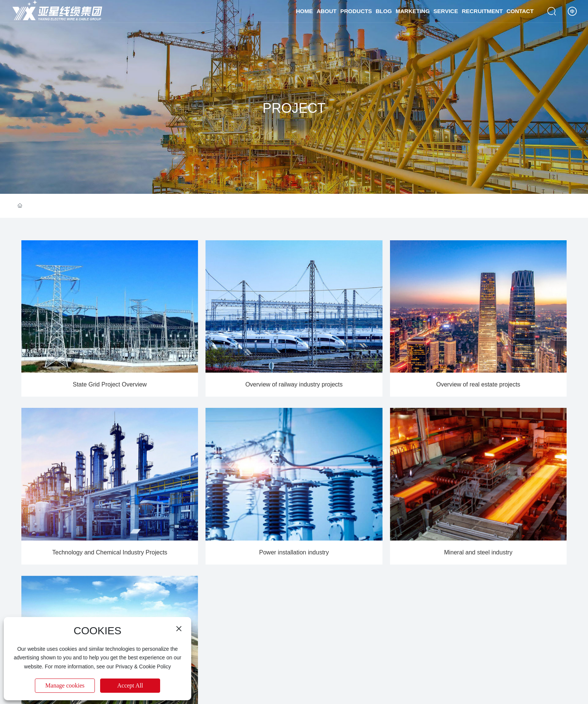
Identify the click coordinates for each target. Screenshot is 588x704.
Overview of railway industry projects (294, 384)
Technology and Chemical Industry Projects (110, 552)
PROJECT (294, 108)
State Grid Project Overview (110, 384)
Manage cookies (65, 685)
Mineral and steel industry (478, 552)
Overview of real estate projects (478, 384)
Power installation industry (294, 552)
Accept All (130, 685)
